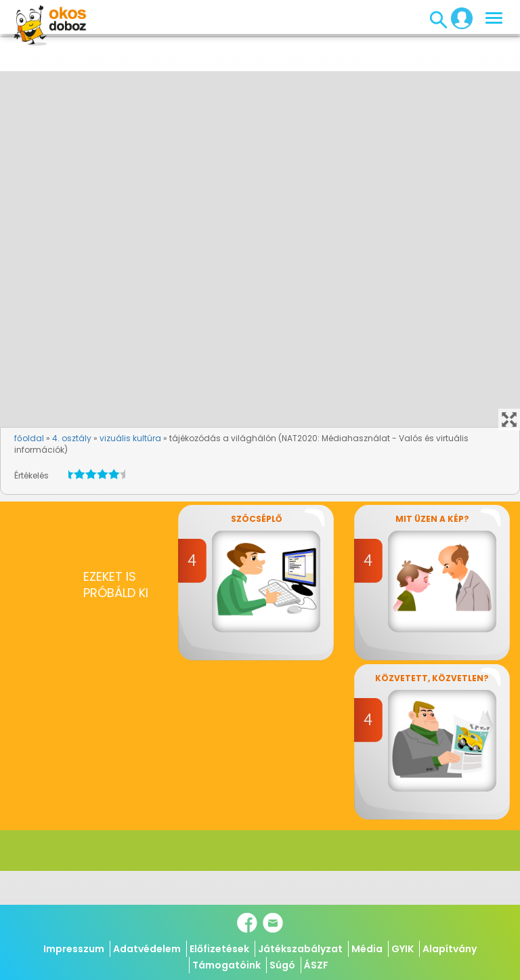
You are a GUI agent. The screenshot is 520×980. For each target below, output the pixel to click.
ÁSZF (316, 965)
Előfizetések (219, 949)
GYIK (403, 949)
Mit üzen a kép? (432, 519)
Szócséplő (256, 519)
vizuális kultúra (130, 438)
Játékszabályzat (300, 949)
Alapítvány (450, 949)
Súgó (282, 965)
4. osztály (72, 438)
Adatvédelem (147, 949)
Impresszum (74, 949)
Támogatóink (226, 965)
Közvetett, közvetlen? (432, 678)
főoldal (29, 438)
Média (367, 949)
